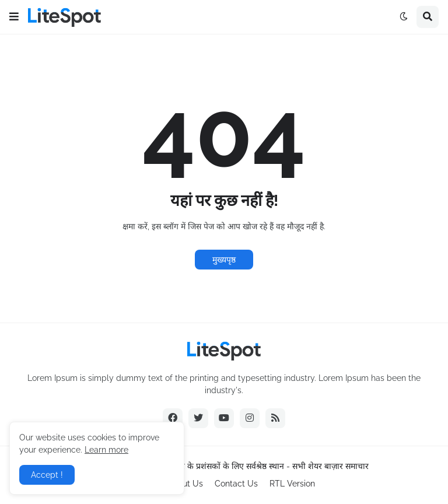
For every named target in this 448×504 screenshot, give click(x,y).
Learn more (106, 450)
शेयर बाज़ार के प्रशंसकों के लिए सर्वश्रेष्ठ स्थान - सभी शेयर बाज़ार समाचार (259, 466)
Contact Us (236, 484)
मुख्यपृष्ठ (224, 260)
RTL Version (292, 484)
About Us (185, 484)
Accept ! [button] (47, 475)
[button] (14, 17)
